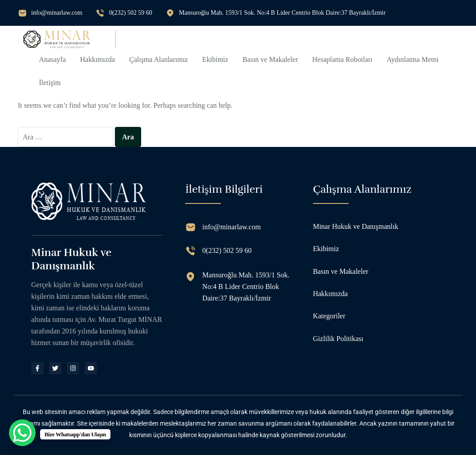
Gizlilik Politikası (338, 339)
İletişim (50, 83)
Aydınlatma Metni (413, 59)
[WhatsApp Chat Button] (22, 433)
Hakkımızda (98, 59)
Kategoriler (329, 316)
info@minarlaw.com (57, 13)
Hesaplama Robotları (342, 59)
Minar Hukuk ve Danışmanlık (356, 226)
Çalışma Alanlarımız (159, 59)
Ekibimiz (215, 59)
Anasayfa (52, 59)
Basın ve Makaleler (270, 59)
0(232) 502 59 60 (131, 13)
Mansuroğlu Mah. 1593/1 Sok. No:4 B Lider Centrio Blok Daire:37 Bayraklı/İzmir (282, 13)
